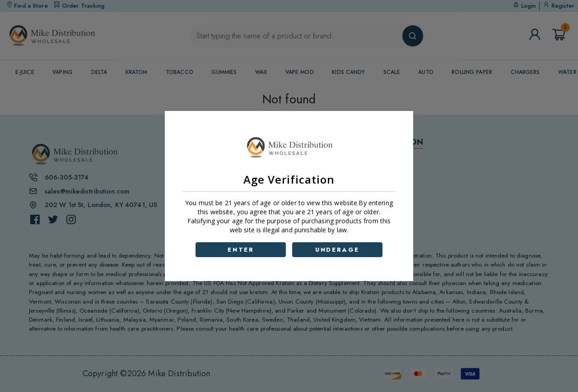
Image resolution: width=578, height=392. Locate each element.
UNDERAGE (337, 250)
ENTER (241, 250)
